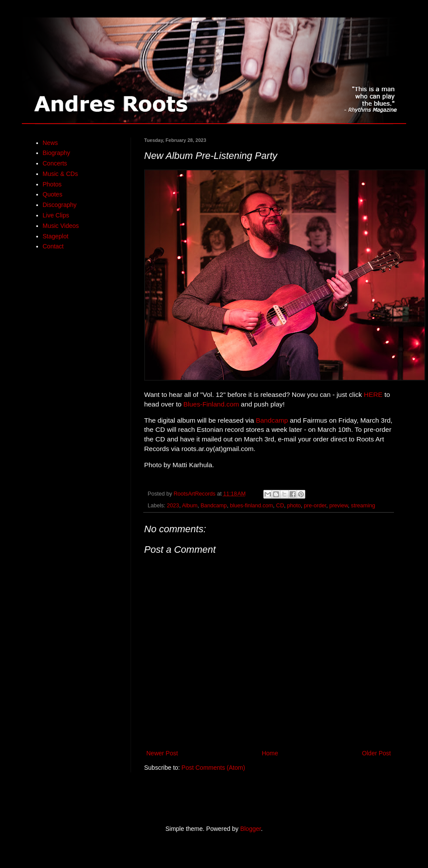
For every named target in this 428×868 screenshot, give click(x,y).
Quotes (53, 194)
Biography (57, 153)
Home (270, 753)
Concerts (55, 163)
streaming (363, 506)
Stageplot (56, 236)
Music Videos (61, 226)
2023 (173, 506)
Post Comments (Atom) (213, 768)
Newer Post (162, 753)
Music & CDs (60, 174)
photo (294, 506)
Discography (60, 205)
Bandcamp (272, 420)
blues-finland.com (251, 506)
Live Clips (56, 215)
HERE (373, 394)
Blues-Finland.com (211, 404)
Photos (52, 184)
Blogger (250, 829)
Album (190, 506)
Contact (53, 246)
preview (339, 506)
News (50, 143)
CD (280, 506)
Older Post (376, 753)
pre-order (315, 506)
